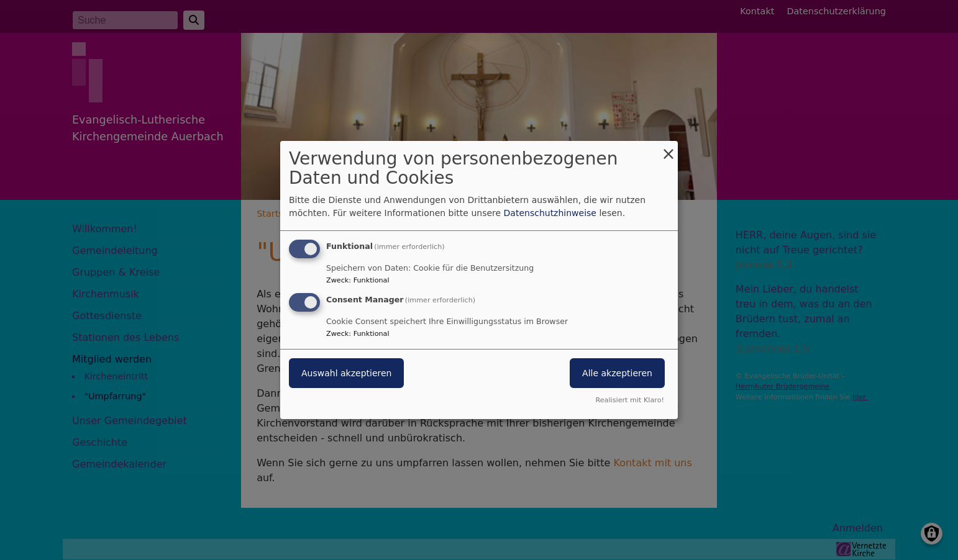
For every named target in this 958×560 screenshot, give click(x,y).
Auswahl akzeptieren (346, 373)
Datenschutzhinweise (550, 213)
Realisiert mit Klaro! (630, 400)
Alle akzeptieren (617, 373)
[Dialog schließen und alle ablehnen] (668, 149)
